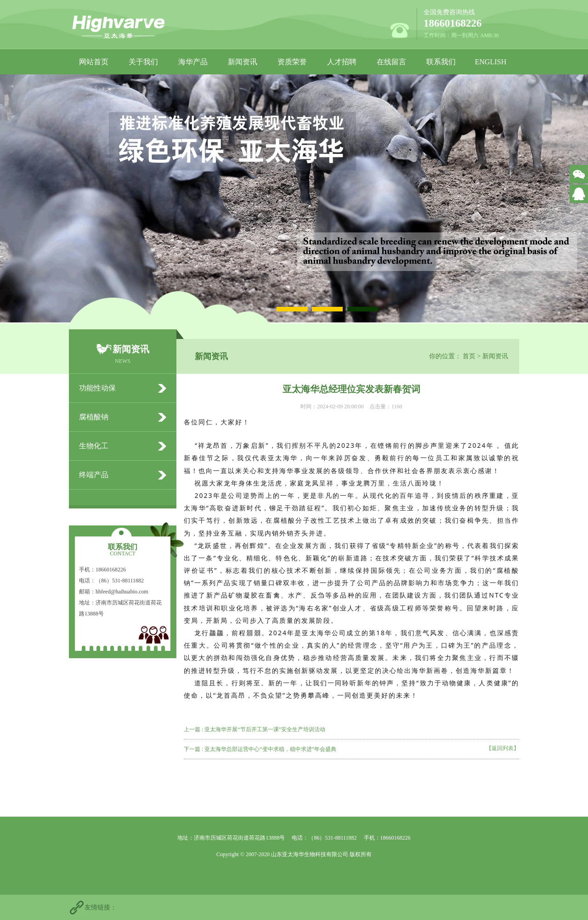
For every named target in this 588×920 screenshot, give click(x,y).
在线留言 (391, 62)
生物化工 (94, 446)
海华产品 (193, 62)
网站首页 (94, 62)
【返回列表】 (503, 748)
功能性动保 (97, 388)
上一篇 (254, 729)
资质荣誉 (292, 62)
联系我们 (441, 62)
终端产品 (94, 475)
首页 (469, 356)
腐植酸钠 (94, 417)
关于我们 (143, 62)
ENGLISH (491, 62)
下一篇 (260, 749)
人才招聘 (342, 62)
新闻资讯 (243, 62)
